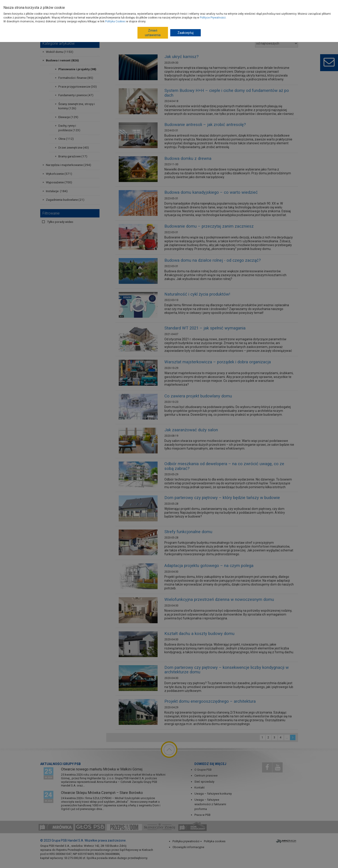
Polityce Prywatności (213, 18)
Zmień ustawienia (153, 33)
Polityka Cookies (115, 21)
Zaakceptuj (186, 33)
